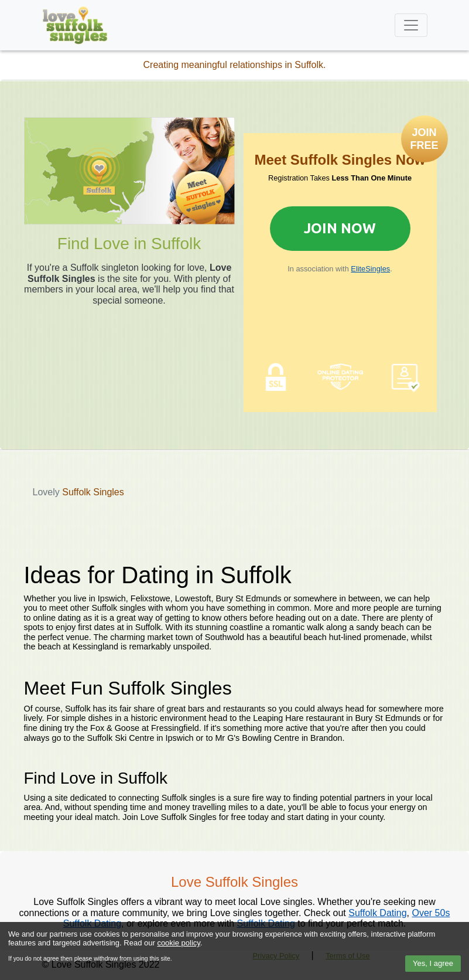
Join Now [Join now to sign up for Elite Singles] (340, 228)
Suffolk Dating (377, 913)
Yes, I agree (433, 963)
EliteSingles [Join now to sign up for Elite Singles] (370, 269)
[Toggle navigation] (411, 25)
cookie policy (178, 943)
